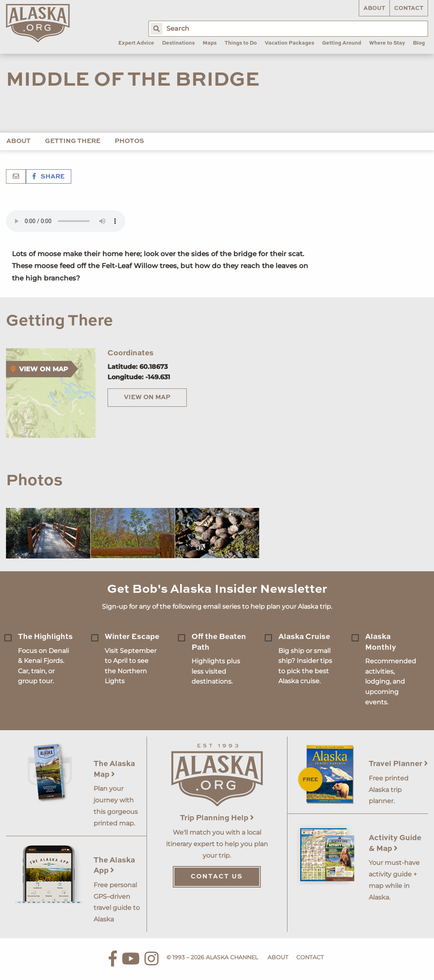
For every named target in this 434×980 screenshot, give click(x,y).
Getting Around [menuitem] (342, 43)
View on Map (147, 398)
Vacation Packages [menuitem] (289, 43)
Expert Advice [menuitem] (136, 43)
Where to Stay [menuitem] (387, 43)
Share (49, 177)
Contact (409, 8)
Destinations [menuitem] (178, 43)
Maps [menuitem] (210, 43)
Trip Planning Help (217, 818)
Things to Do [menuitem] (241, 43)
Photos (129, 141)
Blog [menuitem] (419, 43)
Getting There (73, 141)
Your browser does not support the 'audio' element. (66, 221)
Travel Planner (398, 764)
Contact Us (217, 877)
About (374, 8)
